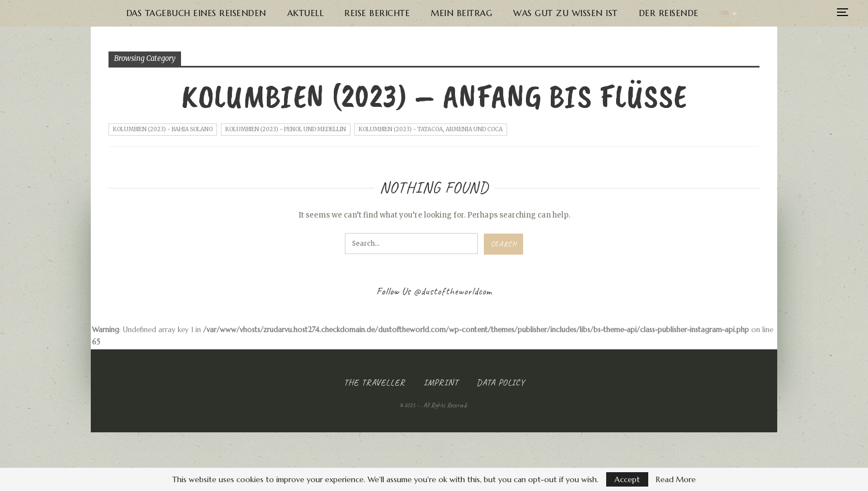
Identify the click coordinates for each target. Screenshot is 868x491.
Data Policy (501, 383)
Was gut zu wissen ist (565, 13)
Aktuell (306, 13)
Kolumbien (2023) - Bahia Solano (163, 129)
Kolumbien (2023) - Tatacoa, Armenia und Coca (431, 129)
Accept (627, 479)
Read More (676, 479)
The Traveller (374, 383)
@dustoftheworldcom (453, 291)
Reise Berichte (377, 13)
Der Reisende (669, 13)
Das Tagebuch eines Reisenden (196, 13)
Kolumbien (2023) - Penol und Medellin (286, 129)
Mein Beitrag (461, 13)
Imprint (441, 383)
